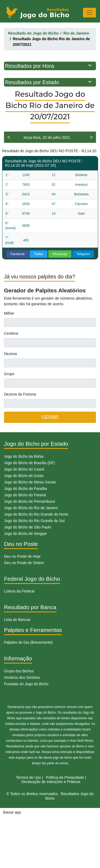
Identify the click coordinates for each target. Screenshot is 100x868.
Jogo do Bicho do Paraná (25, 495)
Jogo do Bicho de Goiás (24, 476)
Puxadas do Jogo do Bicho (26, 684)
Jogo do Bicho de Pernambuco (29, 501)
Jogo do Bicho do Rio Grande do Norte (36, 514)
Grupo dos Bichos (19, 671)
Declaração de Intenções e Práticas (51, 782)
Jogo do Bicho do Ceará (24, 469)
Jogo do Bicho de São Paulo (28, 527)
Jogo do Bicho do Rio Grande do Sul (34, 521)
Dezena (10, 354)
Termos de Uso (29, 777)
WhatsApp (60, 254)
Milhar (9, 313)
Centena (11, 333)
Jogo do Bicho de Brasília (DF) (29, 463)
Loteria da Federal (19, 591)
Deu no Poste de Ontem (24, 563)
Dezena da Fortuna (20, 394)
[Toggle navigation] (89, 12)
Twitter (39, 254)
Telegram (83, 254)
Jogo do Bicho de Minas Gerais (30, 482)
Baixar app (12, 812)
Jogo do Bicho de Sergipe (25, 534)
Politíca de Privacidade (65, 777)
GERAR (50, 417)
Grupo (9, 374)
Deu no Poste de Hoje (22, 556)
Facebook (18, 254)
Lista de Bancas (17, 620)
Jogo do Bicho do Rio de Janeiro (31, 508)
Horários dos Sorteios (22, 677)
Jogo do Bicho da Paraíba (25, 489)
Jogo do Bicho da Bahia (24, 456)
